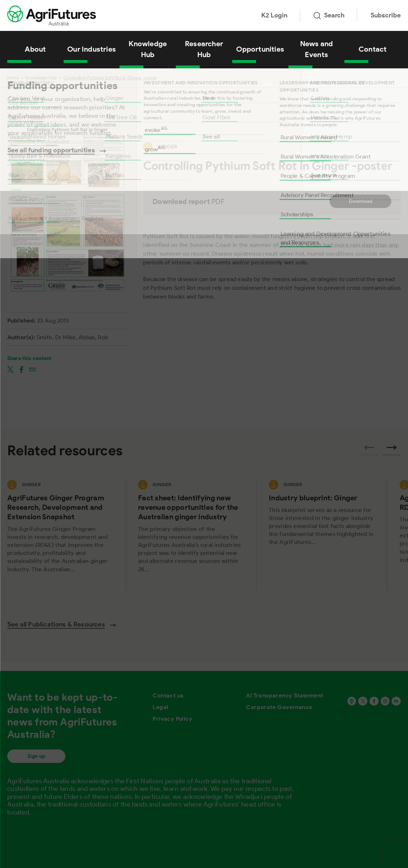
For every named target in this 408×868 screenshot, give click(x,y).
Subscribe (386, 15)
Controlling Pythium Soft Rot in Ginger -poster (110, 78)
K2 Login (274, 15)
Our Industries (92, 49)
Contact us (168, 695)
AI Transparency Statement (284, 695)
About (35, 49)
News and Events (317, 49)
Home (13, 78)
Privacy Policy (172, 719)
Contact (373, 49)
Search (329, 15)
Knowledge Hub (148, 49)
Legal (160, 707)
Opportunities (260, 49)
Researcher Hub (204, 49)
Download (361, 201)
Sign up (36, 756)
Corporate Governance (279, 707)
